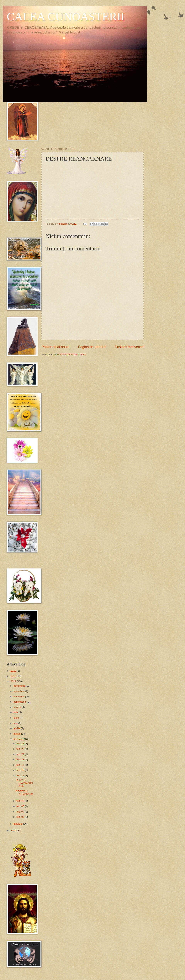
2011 (14, 681)
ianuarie (18, 824)
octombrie (19, 697)
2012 (14, 676)
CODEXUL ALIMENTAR (24, 793)
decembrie (20, 686)
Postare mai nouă (55, 347)
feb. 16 (21, 770)
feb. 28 (21, 744)
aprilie (17, 728)
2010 (14, 831)
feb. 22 (21, 749)
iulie (16, 712)
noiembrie (19, 691)
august (18, 707)
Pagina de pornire (92, 347)
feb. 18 (21, 759)
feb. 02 (21, 817)
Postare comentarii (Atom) (72, 354)
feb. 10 (21, 801)
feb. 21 (21, 754)
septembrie (20, 702)
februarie (19, 739)
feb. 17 (21, 765)
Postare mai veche (129, 347)
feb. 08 (21, 806)
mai (16, 723)
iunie (16, 718)
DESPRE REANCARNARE (24, 783)
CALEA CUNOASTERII (66, 17)
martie (17, 734)
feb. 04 (21, 812)
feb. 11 (21, 775)
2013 (14, 671)
